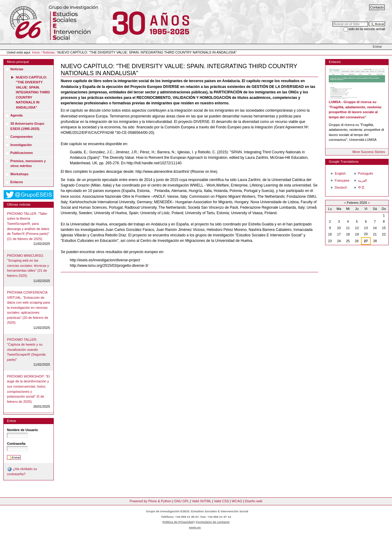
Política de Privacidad (178, 522)
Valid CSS (221, 501)
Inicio (36, 52)
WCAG (237, 501)
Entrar (377, 47)
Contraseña (16, 444)
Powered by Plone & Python (151, 501)
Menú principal (18, 62)
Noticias (48, 52)
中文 (361, 187)
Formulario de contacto (213, 522)
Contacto (377, 7)
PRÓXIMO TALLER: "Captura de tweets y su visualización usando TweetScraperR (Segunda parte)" (26, 350)
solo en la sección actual (367, 29)
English (340, 173)
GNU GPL (182, 501)
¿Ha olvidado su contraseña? (22, 471)
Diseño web (254, 501)
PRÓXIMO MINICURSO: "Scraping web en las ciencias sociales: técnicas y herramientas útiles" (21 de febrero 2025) (28, 266)
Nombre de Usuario (22, 430)
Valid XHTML (201, 501)
